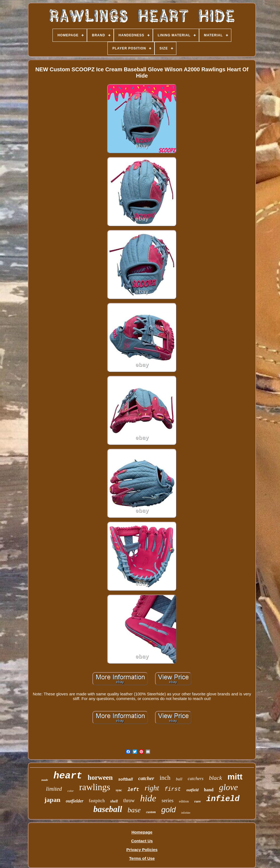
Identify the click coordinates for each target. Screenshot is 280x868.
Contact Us (142, 841)
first (173, 789)
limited (54, 789)
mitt (235, 777)
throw (129, 801)
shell (114, 801)
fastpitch (97, 801)
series (167, 800)
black (215, 778)
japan (52, 800)
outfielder (75, 801)
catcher (146, 778)
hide (148, 798)
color (70, 791)
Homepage (142, 832)
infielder (186, 813)
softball (125, 779)
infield (223, 799)
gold (169, 810)
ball (179, 779)
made (45, 780)
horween (100, 777)
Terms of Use (142, 858)
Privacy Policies (142, 850)
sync (119, 790)
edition (184, 801)
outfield (192, 790)
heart (68, 776)
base (134, 810)
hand (209, 790)
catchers (196, 779)
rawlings (95, 787)
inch (165, 778)
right (152, 788)
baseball (108, 809)
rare (197, 801)
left (133, 790)
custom (151, 812)
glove (228, 787)
